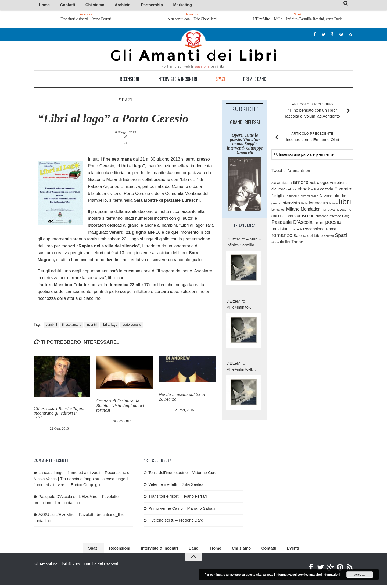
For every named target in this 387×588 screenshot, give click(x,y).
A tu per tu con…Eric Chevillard (192, 20)
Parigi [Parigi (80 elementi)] (346, 217)
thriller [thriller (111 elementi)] (285, 243)
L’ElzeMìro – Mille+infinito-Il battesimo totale (241, 368)
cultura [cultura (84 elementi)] (291, 190)
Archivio (103, 5)
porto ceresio (132, 325)
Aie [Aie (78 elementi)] (274, 184)
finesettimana (72, 325)
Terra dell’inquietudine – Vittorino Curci (183, 473)
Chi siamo (82, 5)
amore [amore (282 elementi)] (301, 183)
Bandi (193, 550)
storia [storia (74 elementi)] (275, 243)
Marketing (150, 5)
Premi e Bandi (255, 80)
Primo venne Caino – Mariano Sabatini (183, 509)
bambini (51, 325)
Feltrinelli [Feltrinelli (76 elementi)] (291, 197)
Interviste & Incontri (177, 80)
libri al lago (110, 325)
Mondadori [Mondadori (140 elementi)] (311, 210)
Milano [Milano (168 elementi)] (293, 210)
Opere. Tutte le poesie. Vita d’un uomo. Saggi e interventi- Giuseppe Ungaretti (245, 145)
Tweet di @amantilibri (291, 171)
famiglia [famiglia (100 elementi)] (278, 196)
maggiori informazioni (325, 575)
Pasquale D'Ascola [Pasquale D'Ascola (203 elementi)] (292, 223)
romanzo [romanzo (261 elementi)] (282, 236)
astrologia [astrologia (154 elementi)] (319, 183)
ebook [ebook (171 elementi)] (304, 190)
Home (42, 5)
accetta (360, 575)
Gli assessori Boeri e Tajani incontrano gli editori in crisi (59, 414)
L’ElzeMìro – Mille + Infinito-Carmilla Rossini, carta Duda (298, 20)
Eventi (278, 550)
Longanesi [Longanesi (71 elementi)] (278, 211)
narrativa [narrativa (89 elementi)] (328, 211)
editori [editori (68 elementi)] (315, 190)
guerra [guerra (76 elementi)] (276, 204)
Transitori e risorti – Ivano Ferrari (98, 20)
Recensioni (130, 80)
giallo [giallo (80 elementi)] (315, 196)
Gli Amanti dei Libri (193, 50)
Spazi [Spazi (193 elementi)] (341, 236)
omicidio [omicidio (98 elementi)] (289, 217)
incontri (92, 325)
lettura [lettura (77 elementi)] (334, 204)
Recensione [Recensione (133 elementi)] (314, 230)
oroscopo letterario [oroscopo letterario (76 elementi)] (328, 217)
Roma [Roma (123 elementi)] (331, 230)
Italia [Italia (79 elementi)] (305, 204)
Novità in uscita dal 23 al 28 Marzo (182, 398)
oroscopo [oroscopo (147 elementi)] (306, 216)
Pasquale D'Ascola (55, 497)
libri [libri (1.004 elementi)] (345, 203)
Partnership (126, 5)
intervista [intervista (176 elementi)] (291, 204)
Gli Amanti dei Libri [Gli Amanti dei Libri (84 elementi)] (333, 197)
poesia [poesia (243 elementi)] (333, 223)
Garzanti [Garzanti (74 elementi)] (304, 197)
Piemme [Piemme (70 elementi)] (319, 224)
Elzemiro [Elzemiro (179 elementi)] (343, 190)
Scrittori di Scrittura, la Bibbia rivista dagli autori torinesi (120, 407)
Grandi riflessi (245, 123)
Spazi (220, 80)
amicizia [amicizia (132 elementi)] (284, 183)
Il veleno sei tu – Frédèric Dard (176, 521)
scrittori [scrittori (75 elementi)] (329, 237)
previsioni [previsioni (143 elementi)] (280, 230)
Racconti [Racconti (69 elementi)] (296, 230)
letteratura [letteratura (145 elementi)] (318, 204)
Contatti (60, 5)
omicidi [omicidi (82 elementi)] (276, 217)
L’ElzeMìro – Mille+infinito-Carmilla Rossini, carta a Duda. (241, 305)
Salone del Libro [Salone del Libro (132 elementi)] (308, 236)
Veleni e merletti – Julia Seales (176, 485)
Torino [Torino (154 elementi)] (297, 243)
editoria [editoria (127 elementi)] (327, 190)
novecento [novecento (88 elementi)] (343, 211)
